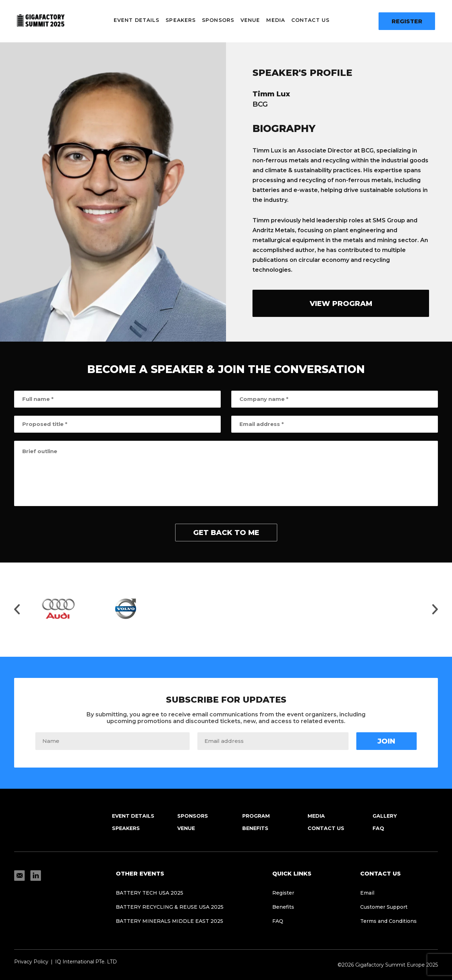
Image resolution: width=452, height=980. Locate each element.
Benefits (255, 828)
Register (407, 21)
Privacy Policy (31, 962)
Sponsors (218, 20)
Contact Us (310, 20)
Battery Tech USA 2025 (150, 893)
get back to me (226, 533)
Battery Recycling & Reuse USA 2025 (170, 907)
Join (386, 741)
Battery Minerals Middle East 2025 (169, 921)
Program (256, 816)
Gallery (385, 816)
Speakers (181, 20)
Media (276, 20)
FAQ (378, 828)
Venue (250, 20)
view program (341, 303)
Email (367, 893)
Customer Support (384, 907)
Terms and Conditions (388, 921)
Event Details (136, 20)
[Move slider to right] (435, 610)
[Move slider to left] (17, 610)
